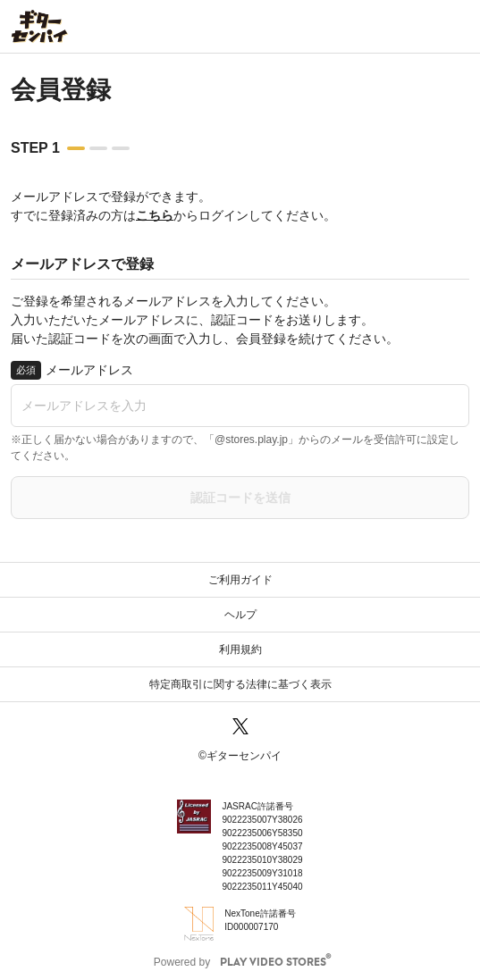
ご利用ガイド (240, 580)
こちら (155, 215)
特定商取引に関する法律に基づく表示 (240, 684)
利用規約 (240, 649)
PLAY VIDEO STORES (273, 963)
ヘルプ (240, 615)
